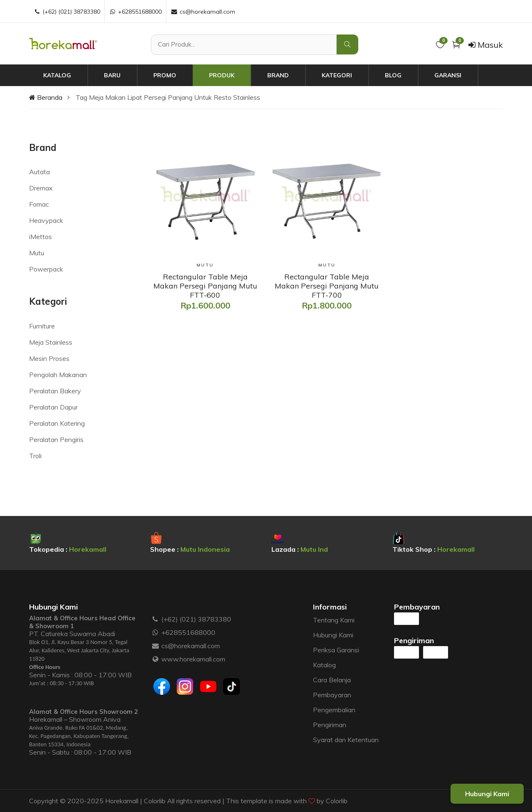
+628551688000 (188, 632)
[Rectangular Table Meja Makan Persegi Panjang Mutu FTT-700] (327, 286)
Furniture (42, 326)
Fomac (39, 204)
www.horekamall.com (193, 659)
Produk (222, 75)
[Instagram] (185, 686)
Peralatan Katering (57, 423)
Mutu (37, 253)
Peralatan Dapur (53, 407)
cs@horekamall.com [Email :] (203, 12)
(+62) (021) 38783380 (196, 619)
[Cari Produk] (244, 45)
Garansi (448, 75)
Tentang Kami (334, 620)
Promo (165, 75)
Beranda (46, 97)
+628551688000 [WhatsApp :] (135, 12)
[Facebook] (162, 686)
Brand (278, 75)
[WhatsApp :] (156, 632)
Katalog (57, 75)
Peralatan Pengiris (56, 439)
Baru (112, 75)
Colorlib (337, 801)
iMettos (41, 237)
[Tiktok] (232, 686)
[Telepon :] (156, 619)
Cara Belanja (332, 680)
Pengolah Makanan (58, 375)
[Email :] (156, 646)
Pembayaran (332, 695)
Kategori (337, 75)
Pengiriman (330, 725)
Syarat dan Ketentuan (346, 740)
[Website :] (156, 659)
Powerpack (46, 269)
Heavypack (46, 220)
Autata (39, 172)
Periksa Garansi (336, 650)
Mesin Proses (49, 358)
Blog (393, 75)
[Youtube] (208, 686)
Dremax (41, 188)
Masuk (486, 45)
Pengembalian (334, 710)
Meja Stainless (51, 342)
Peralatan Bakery (55, 391)
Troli (35, 456)
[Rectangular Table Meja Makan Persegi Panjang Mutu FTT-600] (205, 286)
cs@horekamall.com (191, 646)
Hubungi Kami (333, 635)
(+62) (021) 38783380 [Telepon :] (67, 12)
